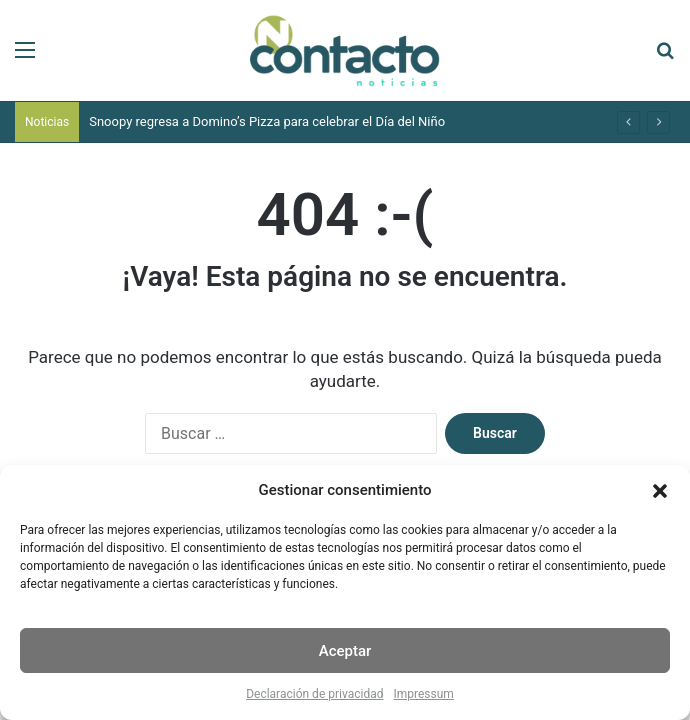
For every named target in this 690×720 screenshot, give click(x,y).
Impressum (423, 694)
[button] (660, 491)
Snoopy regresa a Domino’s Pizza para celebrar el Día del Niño (267, 121)
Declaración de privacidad (314, 694)
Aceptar (345, 651)
